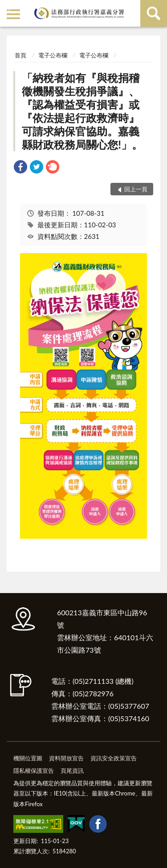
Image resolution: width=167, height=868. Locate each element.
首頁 (20, 55)
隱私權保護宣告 (34, 771)
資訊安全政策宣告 (114, 758)
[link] (20, 168)
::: (8, 8)
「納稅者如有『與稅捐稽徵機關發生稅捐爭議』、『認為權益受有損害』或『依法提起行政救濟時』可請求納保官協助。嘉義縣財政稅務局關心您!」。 (82, 111)
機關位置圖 (28, 758)
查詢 (154, 13)
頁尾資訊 (72, 771)
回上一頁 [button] (136, 189)
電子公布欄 (53, 55)
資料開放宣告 (66, 758)
